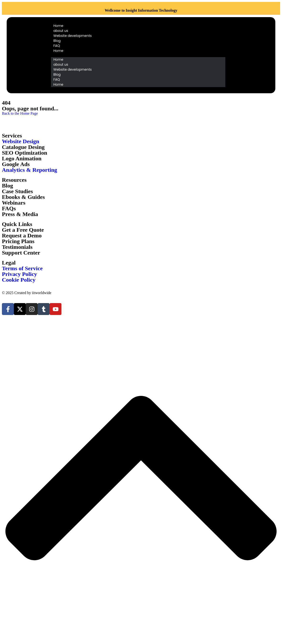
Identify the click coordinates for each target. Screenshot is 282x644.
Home (58, 26)
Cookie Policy (19, 280)
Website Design (21, 141)
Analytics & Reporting (30, 170)
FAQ (57, 46)
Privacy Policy (19, 274)
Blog (57, 41)
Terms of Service (22, 268)
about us (61, 31)
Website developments (73, 36)
